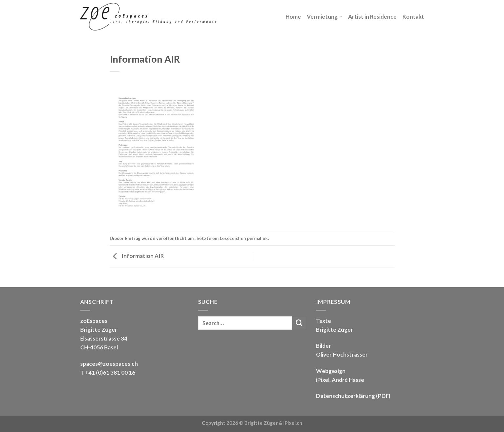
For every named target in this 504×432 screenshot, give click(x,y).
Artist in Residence (372, 17)
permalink (257, 238)
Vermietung (324, 17)
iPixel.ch (293, 423)
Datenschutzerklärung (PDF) (353, 396)
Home (293, 17)
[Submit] (299, 323)
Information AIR (137, 256)
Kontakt (413, 17)
